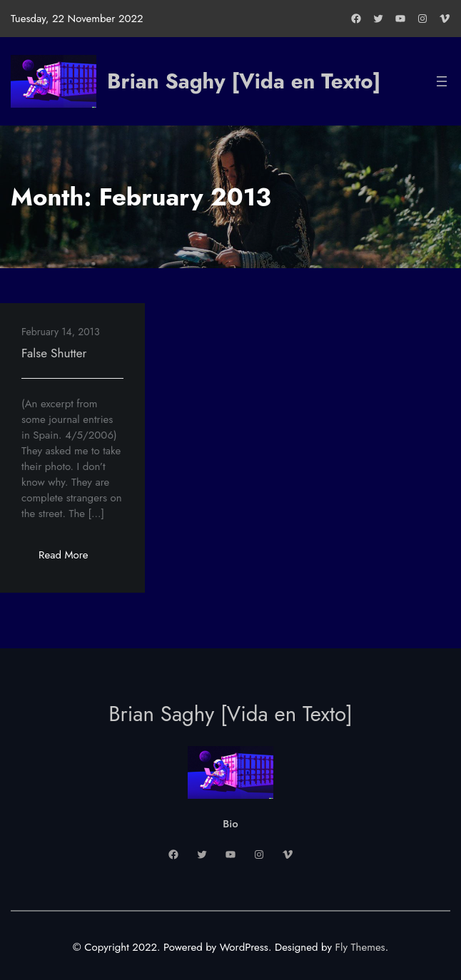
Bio (230, 824)
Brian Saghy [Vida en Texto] (244, 81)
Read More (72, 559)
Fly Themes (360, 947)
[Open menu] (442, 81)
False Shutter (54, 353)
